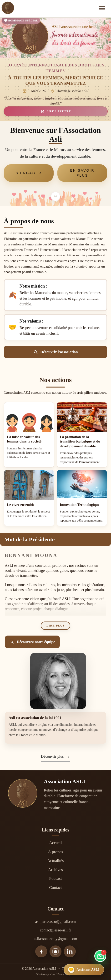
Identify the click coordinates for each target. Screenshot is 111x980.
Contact (56, 888)
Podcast (56, 878)
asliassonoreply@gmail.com (55, 939)
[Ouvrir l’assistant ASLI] (84, 970)
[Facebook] (41, 951)
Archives (55, 870)
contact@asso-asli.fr (56, 930)
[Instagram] (55, 951)
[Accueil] (8, 9)
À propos (56, 852)
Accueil (56, 843)
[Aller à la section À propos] (55, 196)
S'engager (29, 173)
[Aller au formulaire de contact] (100, 957)
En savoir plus (82, 173)
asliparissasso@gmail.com (55, 922)
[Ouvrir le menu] (103, 8)
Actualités (56, 861)
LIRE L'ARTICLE (56, 111)
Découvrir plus (52, 756)
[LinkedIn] (70, 951)
